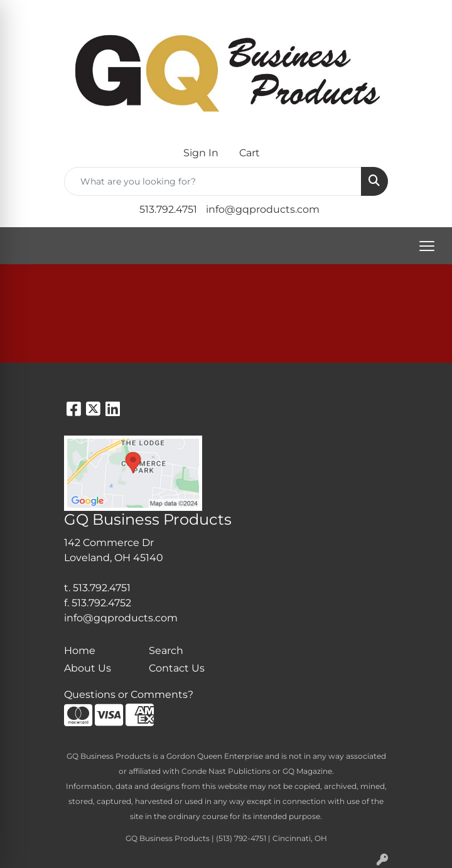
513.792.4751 (168, 209)
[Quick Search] (213, 181)
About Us (88, 668)
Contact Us (177, 668)
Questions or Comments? (129, 694)
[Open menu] (427, 246)
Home (80, 651)
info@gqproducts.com (263, 209)
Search (166, 651)
